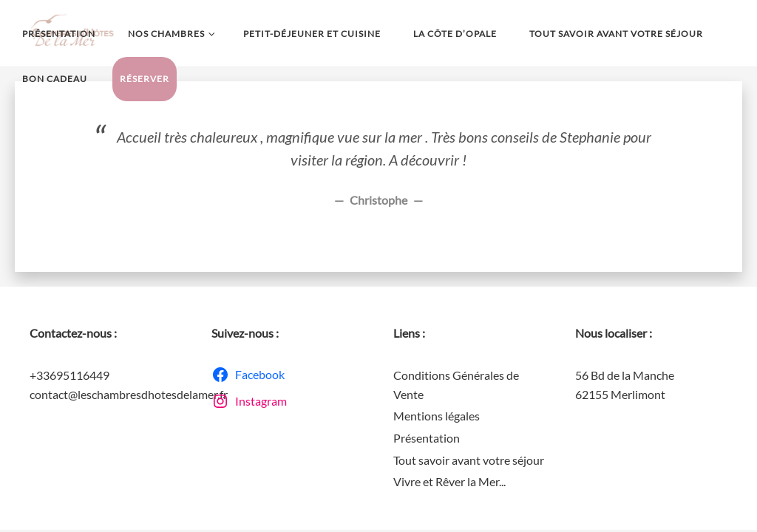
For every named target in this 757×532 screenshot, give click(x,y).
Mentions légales (437, 416)
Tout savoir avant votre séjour (616, 34)
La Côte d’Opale (455, 34)
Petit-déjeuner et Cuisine (312, 34)
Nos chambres (169, 34)
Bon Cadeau (55, 79)
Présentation (59, 34)
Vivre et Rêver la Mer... (449, 481)
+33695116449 (69, 375)
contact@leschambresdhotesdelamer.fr (129, 394)
